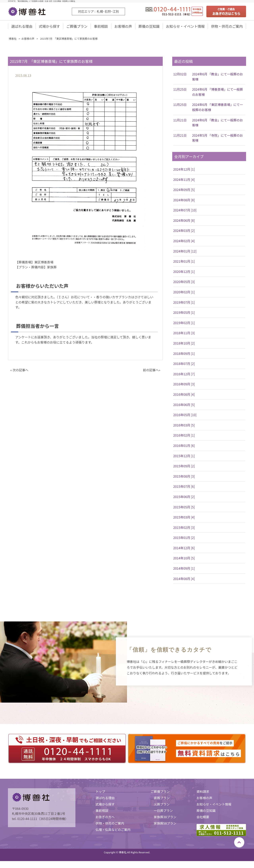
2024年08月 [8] (184, 200)
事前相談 (101, 26)
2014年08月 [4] (184, 579)
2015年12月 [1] (184, 456)
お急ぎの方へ (105, 817)
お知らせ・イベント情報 (185, 26)
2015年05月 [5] (184, 507)
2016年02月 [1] (184, 436)
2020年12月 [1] (184, 272)
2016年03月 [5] (184, 425)
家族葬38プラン (165, 817)
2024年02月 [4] (184, 241)
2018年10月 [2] (184, 344)
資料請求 (203, 792)
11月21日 (180, 120)
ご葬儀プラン (77, 26)
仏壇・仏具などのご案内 (113, 830)
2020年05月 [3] (184, 282)
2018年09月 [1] (184, 354)
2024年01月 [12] (185, 252)
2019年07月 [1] (184, 303)
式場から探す (49, 26)
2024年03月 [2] (184, 231)
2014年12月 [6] (184, 548)
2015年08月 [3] (184, 477)
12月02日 (180, 74)
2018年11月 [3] (184, 333)
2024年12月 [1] (184, 170)
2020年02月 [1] (184, 292)
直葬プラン (162, 798)
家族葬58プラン (165, 824)
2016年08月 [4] (184, 395)
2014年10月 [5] (184, 559)
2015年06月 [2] (184, 497)
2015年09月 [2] (184, 466)
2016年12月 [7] (184, 374)
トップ (100, 792)
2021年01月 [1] (184, 262)
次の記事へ (20, 370)
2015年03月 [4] (184, 518)
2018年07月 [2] (184, 364)
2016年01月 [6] (184, 446)
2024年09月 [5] (184, 190)
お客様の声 (123, 26)
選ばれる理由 (22, 26)
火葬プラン (162, 805)
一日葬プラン (163, 811)
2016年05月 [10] (185, 415)
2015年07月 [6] (184, 487)
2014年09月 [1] (184, 569)
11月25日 (180, 90)
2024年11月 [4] (184, 180)
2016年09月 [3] (184, 385)
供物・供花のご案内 (227, 26)
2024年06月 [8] (184, 221)
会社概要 (203, 817)
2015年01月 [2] (184, 538)
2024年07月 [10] (185, 211)
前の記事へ (151, 370)
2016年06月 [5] (184, 405)
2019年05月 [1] (184, 313)
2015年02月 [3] (184, 528)
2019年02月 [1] (184, 323)
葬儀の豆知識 (149, 26)
